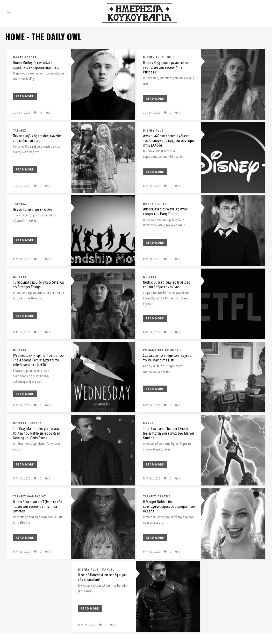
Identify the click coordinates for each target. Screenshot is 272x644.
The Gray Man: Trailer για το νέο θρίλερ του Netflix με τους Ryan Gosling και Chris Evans (37, 433)
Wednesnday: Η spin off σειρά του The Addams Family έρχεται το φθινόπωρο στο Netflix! (38, 360)
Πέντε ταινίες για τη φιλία (33, 209)
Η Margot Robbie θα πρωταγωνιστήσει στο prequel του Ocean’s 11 (169, 506)
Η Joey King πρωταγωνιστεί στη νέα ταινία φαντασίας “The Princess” (167, 67)
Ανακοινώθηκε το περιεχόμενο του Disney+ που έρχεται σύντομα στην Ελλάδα (168, 141)
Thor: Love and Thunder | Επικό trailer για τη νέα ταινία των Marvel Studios (168, 433)
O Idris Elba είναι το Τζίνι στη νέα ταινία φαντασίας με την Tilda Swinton (38, 506)
